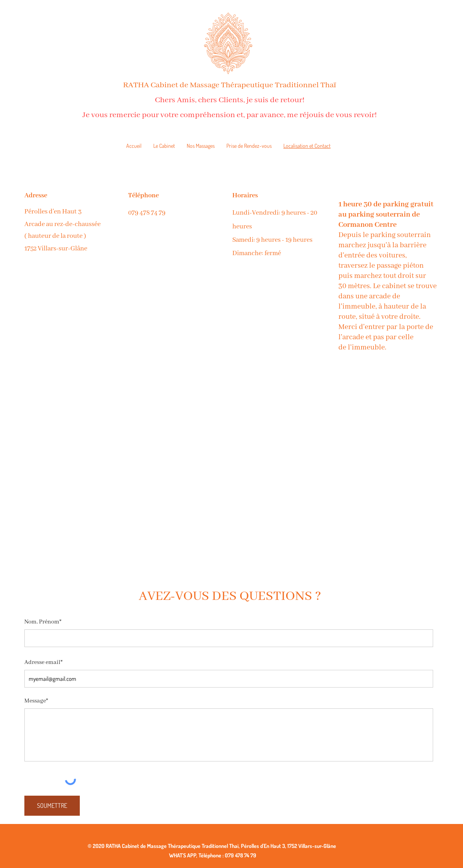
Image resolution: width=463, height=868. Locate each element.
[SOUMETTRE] (52, 806)
